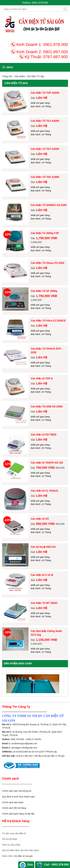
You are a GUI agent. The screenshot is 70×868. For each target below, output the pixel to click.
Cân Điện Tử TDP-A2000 (45, 93)
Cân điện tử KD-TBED (44, 435)
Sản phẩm (20, 76)
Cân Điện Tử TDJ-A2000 (45, 121)
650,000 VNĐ (46, 524)
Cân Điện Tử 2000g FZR (45, 233)
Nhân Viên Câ (9, 856)
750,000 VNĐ (46, 468)
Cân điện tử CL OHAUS (44, 491)
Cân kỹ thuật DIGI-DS (43, 547)
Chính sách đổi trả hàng (14, 808)
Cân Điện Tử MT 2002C (44, 603)
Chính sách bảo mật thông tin (17, 791)
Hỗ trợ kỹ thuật (10, 839)
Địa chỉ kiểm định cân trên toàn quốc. (21, 850)
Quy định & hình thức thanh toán (18, 797)
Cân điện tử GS (40, 519)
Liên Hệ (42, 98)
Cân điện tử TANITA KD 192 (47, 463)
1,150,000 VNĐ (47, 640)
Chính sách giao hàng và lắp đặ (18, 814)
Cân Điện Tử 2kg (35, 76)
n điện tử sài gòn (24, 856)
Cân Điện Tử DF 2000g (44, 291)
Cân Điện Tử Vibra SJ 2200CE (48, 321)
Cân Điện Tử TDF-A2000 (45, 177)
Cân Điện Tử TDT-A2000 (45, 149)
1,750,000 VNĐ (47, 238)
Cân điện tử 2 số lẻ (42, 575)
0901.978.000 (55, 45)
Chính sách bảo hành (13, 802)
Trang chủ (7, 76)
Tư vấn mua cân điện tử (14, 833)
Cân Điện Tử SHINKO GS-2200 (49, 205)
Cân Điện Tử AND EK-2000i (47, 407)
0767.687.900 (55, 57)
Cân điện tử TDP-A (42, 378)
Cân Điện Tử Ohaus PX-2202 (48, 263)
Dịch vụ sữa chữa (11, 845)
